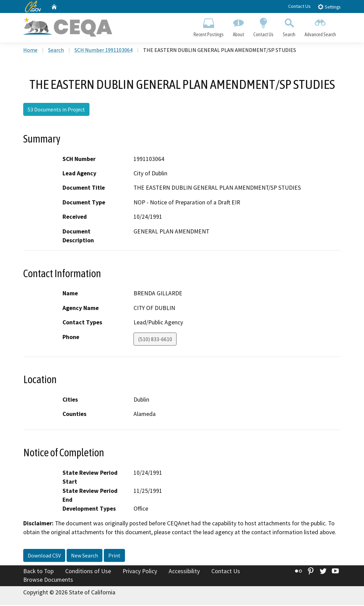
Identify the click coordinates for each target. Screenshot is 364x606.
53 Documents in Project (56, 110)
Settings (329, 7)
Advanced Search (320, 26)
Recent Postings (208, 26)
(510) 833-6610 (155, 340)
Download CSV (44, 556)
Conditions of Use (88, 572)
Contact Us (299, 6)
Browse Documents (48, 581)
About (238, 26)
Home (30, 51)
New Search (85, 556)
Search (289, 26)
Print (114, 556)
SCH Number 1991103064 (103, 51)
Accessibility (184, 572)
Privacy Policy (140, 572)
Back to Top (38, 572)
